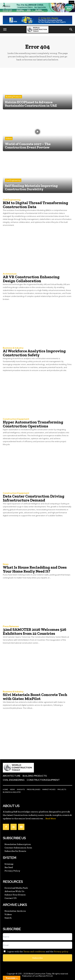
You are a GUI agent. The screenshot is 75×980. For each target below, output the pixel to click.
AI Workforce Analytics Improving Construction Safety (34, 353)
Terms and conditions (34, 951)
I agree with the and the (36, 951)
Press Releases (11, 626)
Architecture (10, 274)
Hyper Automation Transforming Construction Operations (33, 424)
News (6, 564)
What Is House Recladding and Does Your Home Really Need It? (35, 569)
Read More (51, 819)
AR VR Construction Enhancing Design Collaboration (31, 279)
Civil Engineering (13, 180)
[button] (5, 29)
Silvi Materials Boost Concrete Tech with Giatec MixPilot (35, 697)
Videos (9, 138)
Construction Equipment (16, 419)
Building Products (13, 97)
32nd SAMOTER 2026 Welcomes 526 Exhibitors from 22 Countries (35, 631)
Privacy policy (61, 951)
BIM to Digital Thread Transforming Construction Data (35, 205)
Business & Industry (13, 348)
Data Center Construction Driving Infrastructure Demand (34, 498)
